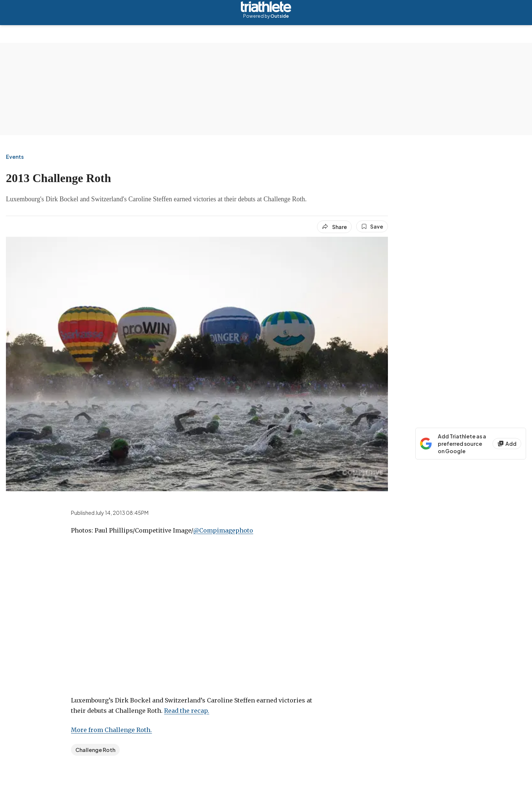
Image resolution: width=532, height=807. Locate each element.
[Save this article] (372, 226)
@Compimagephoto (223, 530)
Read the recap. (187, 711)
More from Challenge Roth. (111, 730)
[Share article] (334, 227)
